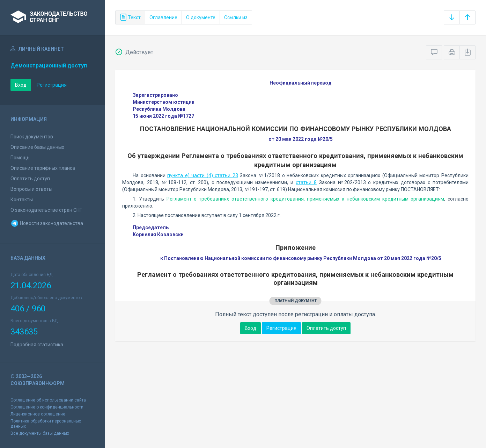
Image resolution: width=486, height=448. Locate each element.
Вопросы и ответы (31, 189)
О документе (201, 17)
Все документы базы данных (40, 433)
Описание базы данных (37, 147)
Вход (21, 85)
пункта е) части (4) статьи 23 (203, 175)
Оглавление (163, 17)
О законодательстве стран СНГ (46, 210)
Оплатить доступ (30, 179)
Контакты (22, 200)
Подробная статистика (37, 345)
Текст (130, 17)
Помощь (20, 158)
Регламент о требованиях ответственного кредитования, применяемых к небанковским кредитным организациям (305, 199)
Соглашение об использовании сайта (48, 400)
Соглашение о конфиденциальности (47, 407)
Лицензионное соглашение (38, 414)
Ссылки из (236, 17)
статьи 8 (306, 182)
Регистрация (52, 85)
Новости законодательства (47, 223)
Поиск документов (32, 137)
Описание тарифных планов (43, 168)
